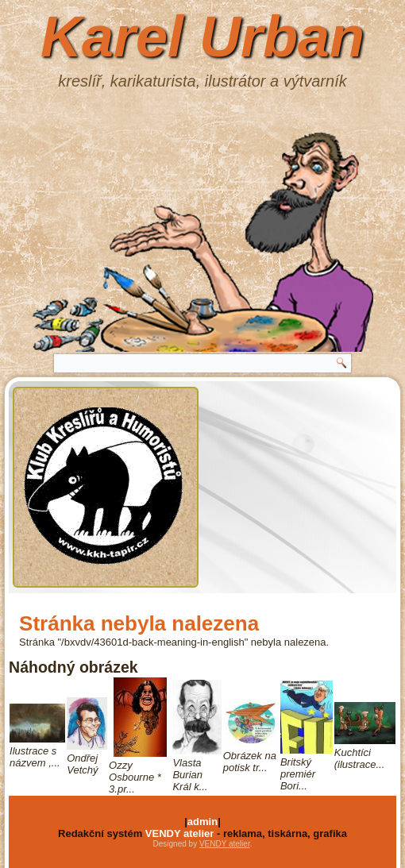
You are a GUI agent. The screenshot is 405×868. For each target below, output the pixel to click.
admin (202, 822)
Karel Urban (202, 37)
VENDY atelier (179, 833)
